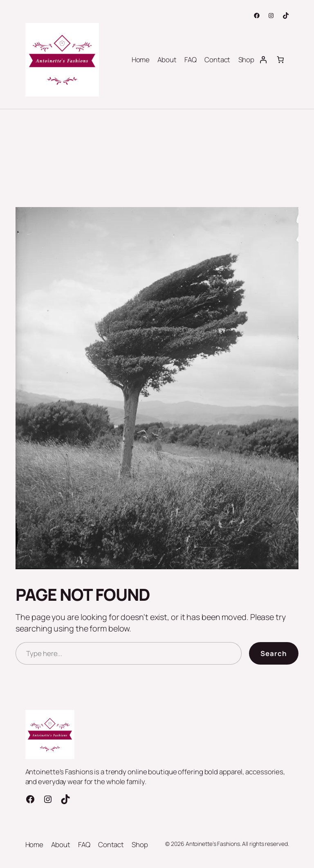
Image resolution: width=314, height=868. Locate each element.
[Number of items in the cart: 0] (280, 60)
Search (274, 653)
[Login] (263, 60)
